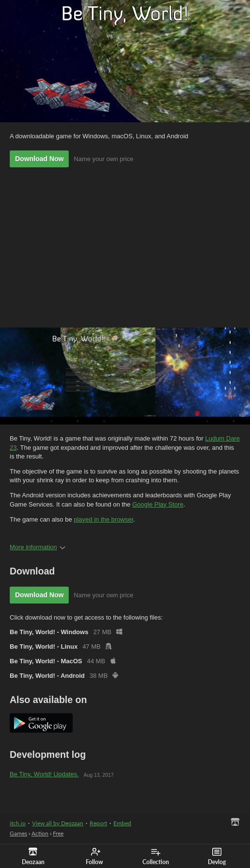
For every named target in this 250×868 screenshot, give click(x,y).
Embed (122, 823)
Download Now (39, 159)
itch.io (18, 823)
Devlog (217, 856)
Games (18, 833)
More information (38, 547)
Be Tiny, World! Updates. (44, 774)
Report (98, 823)
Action (40, 833)
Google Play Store (158, 504)
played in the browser (103, 519)
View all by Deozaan (58, 823)
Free (58, 833)
